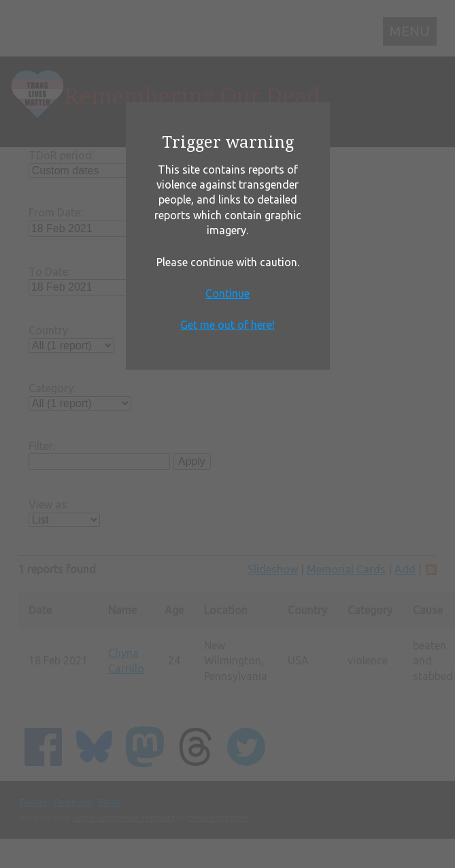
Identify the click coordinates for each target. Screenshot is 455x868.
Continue (227, 293)
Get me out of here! (227, 325)
